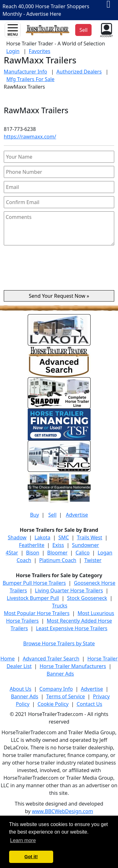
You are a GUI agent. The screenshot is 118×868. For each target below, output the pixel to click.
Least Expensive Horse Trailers (72, 628)
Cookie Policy (53, 704)
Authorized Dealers (79, 72)
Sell (52, 515)
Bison (33, 553)
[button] (106, 29)
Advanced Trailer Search (51, 659)
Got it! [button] (31, 857)
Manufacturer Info (25, 72)
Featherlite (32, 545)
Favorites (40, 51)
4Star (12, 553)
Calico (83, 553)
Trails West (89, 537)
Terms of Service (66, 696)
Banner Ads (60, 674)
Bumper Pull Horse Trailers (34, 583)
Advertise (77, 515)
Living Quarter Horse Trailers (69, 590)
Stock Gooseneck (87, 598)
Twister (93, 560)
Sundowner (86, 545)
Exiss (58, 545)
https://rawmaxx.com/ (30, 137)
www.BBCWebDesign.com (62, 811)
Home (8, 659)
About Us (21, 689)
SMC (63, 537)
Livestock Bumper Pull (33, 598)
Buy (34, 515)
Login (13, 51)
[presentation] (59, 270)
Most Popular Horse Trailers (37, 613)
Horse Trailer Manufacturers (73, 666)
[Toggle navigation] (13, 30)
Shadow (17, 537)
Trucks (59, 606)
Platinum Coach (58, 560)
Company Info (56, 689)
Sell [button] (83, 30)
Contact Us (89, 704)
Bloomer (57, 553)
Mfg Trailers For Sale (30, 79)
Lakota (42, 537)
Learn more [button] (23, 840)
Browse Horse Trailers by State (59, 643)
